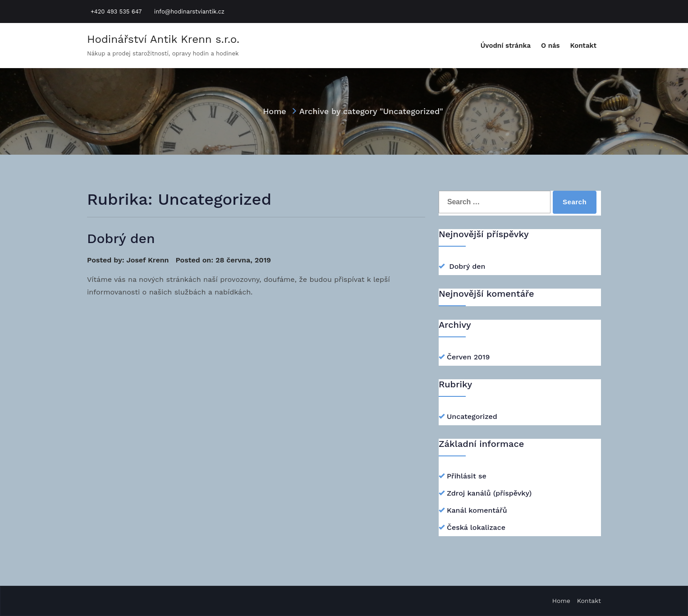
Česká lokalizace (476, 527)
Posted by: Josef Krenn (128, 260)
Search (575, 202)
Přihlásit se (467, 476)
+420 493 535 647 (116, 11)
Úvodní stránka (506, 46)
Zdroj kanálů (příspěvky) (489, 493)
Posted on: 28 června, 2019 (223, 260)
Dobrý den (121, 238)
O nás (550, 46)
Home (274, 111)
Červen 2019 (468, 357)
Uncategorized (472, 416)
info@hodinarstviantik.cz (189, 11)
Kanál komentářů (477, 510)
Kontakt (583, 46)
